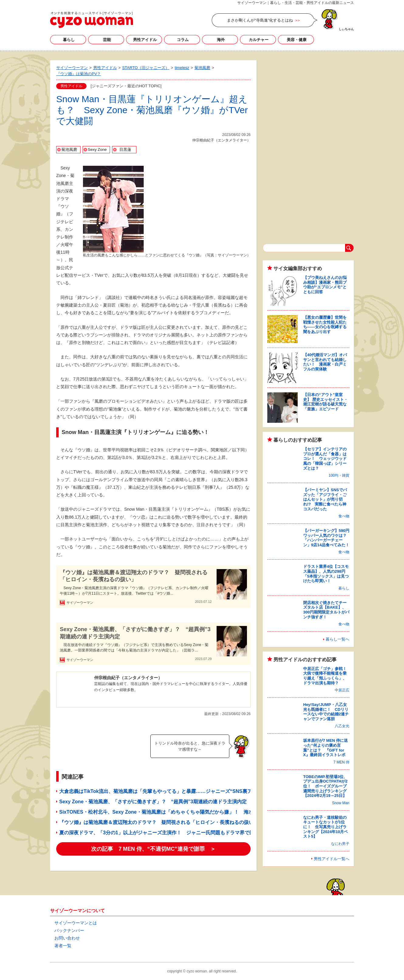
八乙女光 (342, 726)
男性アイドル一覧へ (332, 859)
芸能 (107, 40)
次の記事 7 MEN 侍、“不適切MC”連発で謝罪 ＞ (153, 849)
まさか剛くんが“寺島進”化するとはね (260, 20)
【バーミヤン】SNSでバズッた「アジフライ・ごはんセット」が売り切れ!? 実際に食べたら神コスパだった (325, 499)
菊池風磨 (69, 149)
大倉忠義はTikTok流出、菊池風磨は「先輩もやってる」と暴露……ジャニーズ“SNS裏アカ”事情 (164, 791)
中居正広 (342, 690)
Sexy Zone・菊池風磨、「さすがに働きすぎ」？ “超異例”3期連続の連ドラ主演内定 (135, 633)
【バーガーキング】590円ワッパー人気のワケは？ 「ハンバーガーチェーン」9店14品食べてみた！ (327, 538)
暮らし (69, 40)
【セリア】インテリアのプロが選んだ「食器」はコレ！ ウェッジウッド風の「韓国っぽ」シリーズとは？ (325, 459)
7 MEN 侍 (341, 762)
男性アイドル (145, 40)
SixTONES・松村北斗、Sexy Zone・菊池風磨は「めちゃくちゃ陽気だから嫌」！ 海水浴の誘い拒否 (171, 812)
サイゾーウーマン (92, 20)
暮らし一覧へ (337, 639)
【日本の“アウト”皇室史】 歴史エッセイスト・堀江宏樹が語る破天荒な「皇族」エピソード (325, 402)
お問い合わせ (67, 938)
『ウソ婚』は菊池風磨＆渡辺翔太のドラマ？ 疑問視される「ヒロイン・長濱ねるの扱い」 (134, 576)
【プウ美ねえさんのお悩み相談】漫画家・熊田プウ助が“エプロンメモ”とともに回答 (325, 285)
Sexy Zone (97, 149)
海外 (221, 40)
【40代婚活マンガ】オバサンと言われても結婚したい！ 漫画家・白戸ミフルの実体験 (325, 362)
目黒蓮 (125, 149)
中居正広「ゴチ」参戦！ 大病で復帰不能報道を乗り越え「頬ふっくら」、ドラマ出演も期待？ (327, 676)
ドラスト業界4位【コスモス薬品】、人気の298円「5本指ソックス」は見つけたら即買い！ (326, 574)
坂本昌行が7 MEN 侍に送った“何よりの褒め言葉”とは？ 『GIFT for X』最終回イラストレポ (325, 748)
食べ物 (344, 516)
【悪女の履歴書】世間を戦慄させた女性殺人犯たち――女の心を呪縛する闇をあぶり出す (325, 325)
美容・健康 (297, 40)
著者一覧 (63, 946)
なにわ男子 (340, 844)
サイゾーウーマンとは (76, 923)
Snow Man (341, 803)
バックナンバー (69, 930)
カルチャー (259, 40)
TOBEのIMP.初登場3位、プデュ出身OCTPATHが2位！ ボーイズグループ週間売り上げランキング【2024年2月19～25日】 (325, 786)
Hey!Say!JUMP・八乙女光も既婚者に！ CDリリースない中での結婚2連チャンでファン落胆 (326, 712)
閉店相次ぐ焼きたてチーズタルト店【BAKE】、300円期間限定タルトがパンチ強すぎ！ (326, 610)
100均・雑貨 (339, 475)
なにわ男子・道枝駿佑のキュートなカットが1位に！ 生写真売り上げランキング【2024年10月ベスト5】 (325, 827)
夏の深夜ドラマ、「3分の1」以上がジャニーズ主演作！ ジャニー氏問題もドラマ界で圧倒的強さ (166, 833)
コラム (183, 40)
